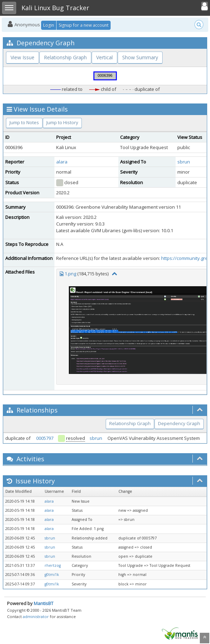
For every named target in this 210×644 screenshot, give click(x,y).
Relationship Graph (65, 57)
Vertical (104, 57)
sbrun (184, 162)
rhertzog (53, 565)
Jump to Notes (24, 122)
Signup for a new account (84, 25)
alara (62, 162)
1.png (70, 274)
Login (49, 25)
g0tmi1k (52, 575)
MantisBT (44, 603)
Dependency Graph (179, 423)
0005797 (45, 438)
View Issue (22, 57)
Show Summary (140, 57)
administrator (36, 616)
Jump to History (62, 122)
